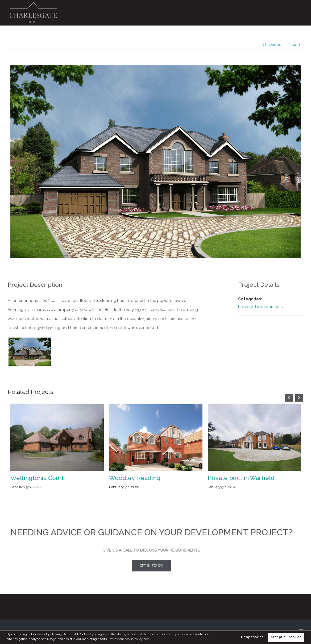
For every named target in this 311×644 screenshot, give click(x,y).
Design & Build (262, 13)
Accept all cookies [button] (286, 637)
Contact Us (290, 13)
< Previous (272, 45)
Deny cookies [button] (252, 637)
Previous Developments (222, 13)
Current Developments (175, 13)
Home (143, 13)
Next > (295, 45)
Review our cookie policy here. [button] (131, 639)
